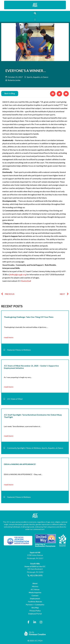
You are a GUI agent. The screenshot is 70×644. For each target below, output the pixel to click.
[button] (35, 13)
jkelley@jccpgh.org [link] (18, 274)
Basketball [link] (26, 281)
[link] (35, 5)
